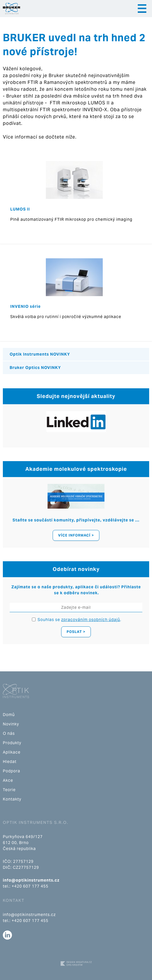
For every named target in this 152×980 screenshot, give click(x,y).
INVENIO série (25, 306)
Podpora (12, 771)
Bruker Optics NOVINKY (35, 368)
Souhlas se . (79, 620)
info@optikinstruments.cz (31, 880)
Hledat (10, 762)
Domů (9, 715)
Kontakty (12, 799)
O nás (9, 733)
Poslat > (76, 632)
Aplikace (12, 752)
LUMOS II (20, 209)
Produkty (12, 743)
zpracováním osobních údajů (91, 620)
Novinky (11, 724)
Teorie (9, 790)
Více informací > (76, 535)
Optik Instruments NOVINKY (40, 354)
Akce (8, 780)
